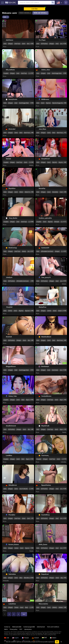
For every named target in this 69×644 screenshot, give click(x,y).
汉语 (7, 638)
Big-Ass (48, 103)
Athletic (55, 607)
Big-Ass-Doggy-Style (58, 103)
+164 (32, 222)
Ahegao (10, 44)
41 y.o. (5, 284)
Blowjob (57, 222)
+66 (32, 192)
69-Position (44, 44)
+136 (65, 489)
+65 (65, 340)
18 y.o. (38, 314)
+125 (65, 44)
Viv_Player (42, 40)
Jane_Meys (42, 129)
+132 (32, 459)
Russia (64, 432)
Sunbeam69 (45, 248)
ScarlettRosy (45, 515)
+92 (65, 578)
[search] (53, 3)
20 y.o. (38, 165)
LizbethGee (12, 604)
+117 (65, 222)
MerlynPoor (43, 307)
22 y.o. (38, 106)
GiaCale (8, 159)
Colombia (63, 462)
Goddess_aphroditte (45, 218)
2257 (21, 629)
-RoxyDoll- (9, 307)
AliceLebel (12, 129)
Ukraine (31, 165)
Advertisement (41, 627)
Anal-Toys (17, 44)
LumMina (9, 455)
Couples (6, 73)
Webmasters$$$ (17, 627)
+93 (32, 281)
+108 (32, 548)
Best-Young (27, 133)
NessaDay (42, 188)
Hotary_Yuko (13, 396)
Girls (5, 44)
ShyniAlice (12, 188)
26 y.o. (38, 136)
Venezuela (6, 581)
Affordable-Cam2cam (47, 251)
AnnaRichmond (11, 426)
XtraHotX (9, 337)
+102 (32, 400)
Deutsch (35, 638)
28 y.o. (38, 225)
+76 (32, 518)
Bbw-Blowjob (28, 578)
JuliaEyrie (9, 277)
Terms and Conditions (53, 627)
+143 (32, 162)
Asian (55, 311)
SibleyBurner (13, 485)
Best (21, 133)
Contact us (7, 627)
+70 (65, 429)
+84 (65, 103)
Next (24, 614)
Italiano (53, 638)
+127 (32, 251)
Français (25, 638)
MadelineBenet (46, 337)
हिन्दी (44, 638)
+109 (65, 73)
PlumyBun (12, 515)
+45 (65, 192)
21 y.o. (38, 47)
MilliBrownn (45, 99)
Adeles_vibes (46, 70)
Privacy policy (14, 629)
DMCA (6, 629)
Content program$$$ (29, 627)
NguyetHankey (46, 485)
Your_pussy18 (46, 277)
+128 (65, 370)
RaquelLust (45, 574)
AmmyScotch (13, 99)
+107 (65, 548)
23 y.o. (5, 76)
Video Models (25, 13)
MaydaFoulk (45, 426)
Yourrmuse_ (45, 455)
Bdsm (21, 192)
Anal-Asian (55, 370)
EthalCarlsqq (13, 248)
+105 (32, 44)
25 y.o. (38, 254)
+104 (65, 311)
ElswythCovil (45, 159)
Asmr (24, 44)
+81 (32, 489)
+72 (65, 133)
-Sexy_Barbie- (13, 218)
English (15, 638)
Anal (57, 44)
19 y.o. (5, 47)
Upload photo (28, 629)
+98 (32, 133)
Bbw (21, 578)
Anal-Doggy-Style (57, 73)
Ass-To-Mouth (24, 489)
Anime (24, 251)
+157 (32, 73)
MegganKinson (11, 366)
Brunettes (55, 192)
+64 (65, 162)
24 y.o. (5, 165)
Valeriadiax (12, 574)
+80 (32, 429)
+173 (65, 459)
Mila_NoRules (10, 70)
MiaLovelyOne (43, 604)
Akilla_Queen (43, 545)
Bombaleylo (45, 366)
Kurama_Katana (14, 545)
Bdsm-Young (28, 192)
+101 (65, 251)
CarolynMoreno (46, 396)
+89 (32, 340)
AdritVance (10, 40)
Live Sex (35, 9)
